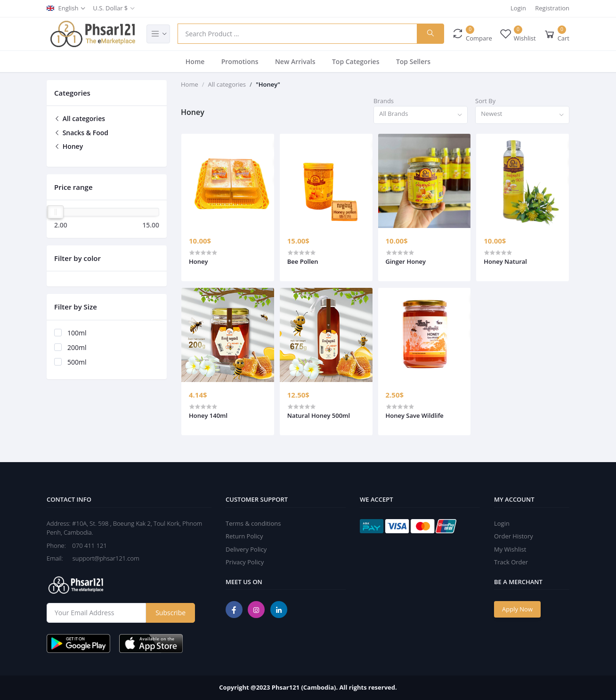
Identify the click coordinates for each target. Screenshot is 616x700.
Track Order (511, 562)
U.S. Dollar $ (110, 8)
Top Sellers (413, 61)
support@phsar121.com (102, 558)
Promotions (240, 61)
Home (195, 61)
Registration (552, 8)
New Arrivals (295, 61)
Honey (69, 146)
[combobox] (421, 115)
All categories (80, 118)
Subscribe (170, 613)
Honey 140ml (208, 415)
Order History (514, 536)
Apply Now (517, 609)
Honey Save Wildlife (415, 415)
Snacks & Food (81, 133)
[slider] (56, 212)
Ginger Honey (406, 261)
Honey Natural (505, 261)
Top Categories (356, 61)
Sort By (485, 101)
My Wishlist (510, 549)
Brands (384, 101)
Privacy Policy (245, 562)
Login (518, 8)
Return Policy (244, 536)
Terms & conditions (253, 523)
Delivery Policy (246, 549)
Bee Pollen (303, 261)
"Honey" (268, 84)
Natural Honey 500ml (319, 415)
